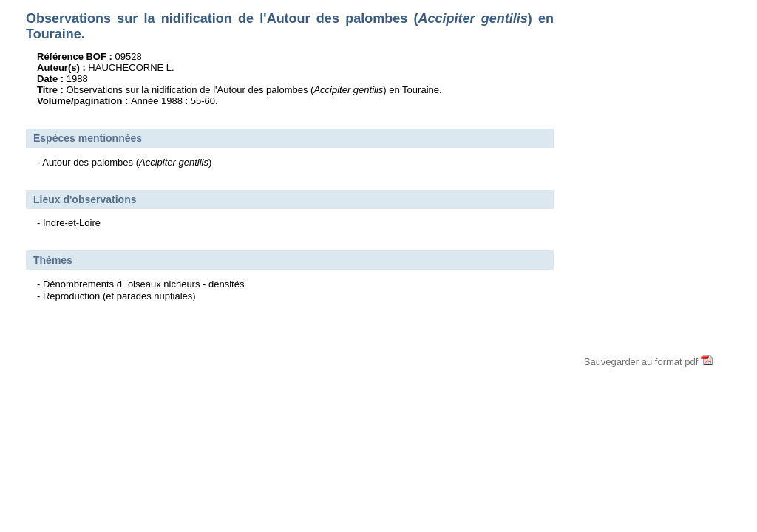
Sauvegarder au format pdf (648, 362)
